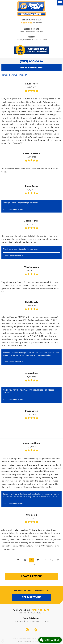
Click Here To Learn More (37, 51)
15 (18, 560)
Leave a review (31, 576)
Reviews (13, 75)
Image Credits (23, 641)
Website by (37, 641)
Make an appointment (32, 68)
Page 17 (23, 75)
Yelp (36, 630)
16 (25, 560)
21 (58, 560)
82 (35, 565)
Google (27, 630)
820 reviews (38, 23)
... (11, 560)
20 (51, 560)
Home (4, 75)
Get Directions (31, 597)
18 (38, 560)
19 (45, 560)
